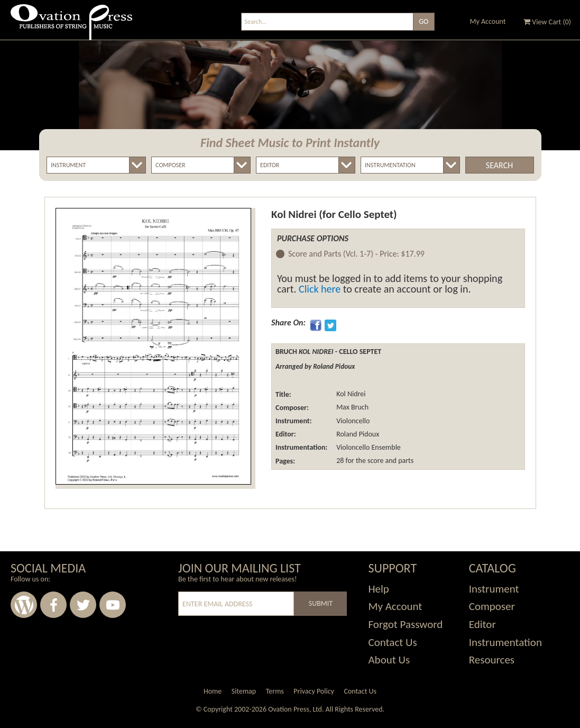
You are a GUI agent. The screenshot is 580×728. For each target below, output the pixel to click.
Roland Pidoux (357, 434)
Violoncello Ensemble (368, 447)
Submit (321, 603)
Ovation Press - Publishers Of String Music (71, 26)
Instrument (494, 589)
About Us (389, 660)
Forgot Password (405, 624)
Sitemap (244, 691)
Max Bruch (352, 408)
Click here (320, 289)
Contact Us (392, 642)
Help (378, 589)
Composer (492, 606)
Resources (492, 660)
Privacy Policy (314, 691)
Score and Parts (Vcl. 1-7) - (356, 254)
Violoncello (352, 421)
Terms (275, 691)
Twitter (83, 605)
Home (213, 691)
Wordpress (24, 605)
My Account (488, 21)
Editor (482, 624)
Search (499, 165)
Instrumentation (505, 642)
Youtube (113, 605)
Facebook (53, 605)
